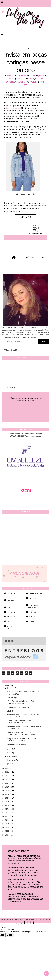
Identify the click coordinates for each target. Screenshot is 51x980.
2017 (8, 798)
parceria (22, 82)
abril (9, 753)
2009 (8, 827)
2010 (8, 824)
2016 (8, 802)
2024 (8, 772)
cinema (11, 600)
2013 (8, 813)
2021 (8, 783)
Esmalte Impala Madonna (18, 744)
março (10, 756)
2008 (8, 831)
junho (10, 688)
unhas (32, 622)
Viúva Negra (12, 697)
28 (35, 229)
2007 (8, 835)
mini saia (21, 79)
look (11, 79)
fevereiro (11, 760)
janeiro (10, 764)
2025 (8, 768)
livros (10, 607)
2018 (8, 794)
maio (10, 749)
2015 (8, 805)
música (33, 612)
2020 (8, 787)
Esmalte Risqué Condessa (18, 707)
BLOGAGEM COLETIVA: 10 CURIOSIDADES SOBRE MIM (21, 734)
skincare (12, 617)
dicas (32, 76)
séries (32, 617)
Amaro (10, 76)
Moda (31, 79)
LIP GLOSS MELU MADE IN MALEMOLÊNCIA (19, 722)
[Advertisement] (26, 540)
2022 (8, 779)
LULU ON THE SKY (8, 920)
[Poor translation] (10, 935)
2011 (8, 820)
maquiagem (13, 612)
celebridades (36, 594)
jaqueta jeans (13, 108)
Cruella (10, 711)
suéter (33, 82)
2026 (8, 685)
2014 (8, 809)
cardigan (22, 76)
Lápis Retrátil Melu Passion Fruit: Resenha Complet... (21, 702)
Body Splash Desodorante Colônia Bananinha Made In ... (21, 740)
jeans (41, 76)
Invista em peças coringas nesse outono (26, 62)
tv (8, 622)
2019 (8, 790)
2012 (8, 816)
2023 (8, 776)
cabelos (11, 594)
